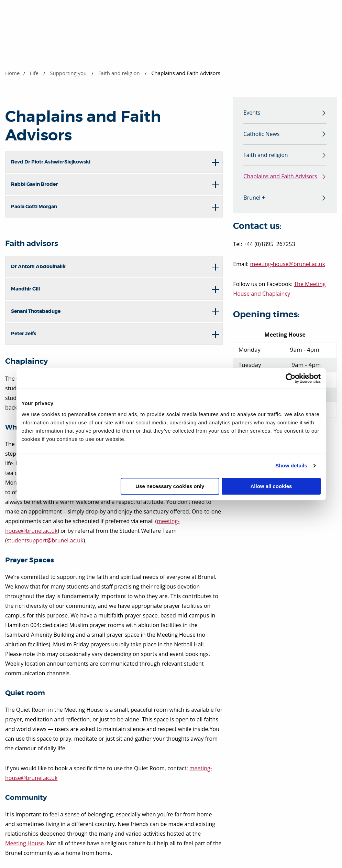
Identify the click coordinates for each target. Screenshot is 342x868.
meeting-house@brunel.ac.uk (288, 266)
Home (12, 73)
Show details (291, 465)
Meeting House (25, 843)
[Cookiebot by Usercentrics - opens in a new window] (291, 378)
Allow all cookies (271, 486)
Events (252, 113)
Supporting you (68, 73)
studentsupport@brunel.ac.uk (45, 540)
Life (34, 73)
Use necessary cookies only (170, 486)
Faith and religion (119, 73)
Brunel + (254, 200)
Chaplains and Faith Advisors (280, 178)
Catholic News (261, 135)
